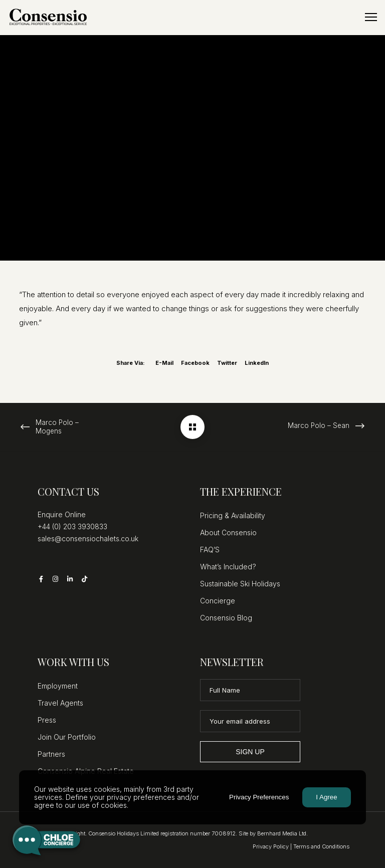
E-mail (164, 363)
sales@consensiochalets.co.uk (88, 538)
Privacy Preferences (259, 797)
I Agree (326, 797)
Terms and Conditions (321, 846)
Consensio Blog (226, 618)
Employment (58, 686)
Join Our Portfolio (67, 737)
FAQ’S (210, 550)
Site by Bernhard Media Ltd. (273, 833)
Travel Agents (60, 703)
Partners (51, 754)
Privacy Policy (271, 846)
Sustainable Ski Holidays (240, 584)
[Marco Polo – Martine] (192, 427)
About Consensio (228, 532)
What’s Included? (228, 567)
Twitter (227, 363)
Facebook (195, 363)
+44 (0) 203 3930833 (72, 526)
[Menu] (366, 18)
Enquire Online (62, 514)
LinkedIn (257, 363)
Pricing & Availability (233, 515)
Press (47, 720)
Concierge (218, 601)
